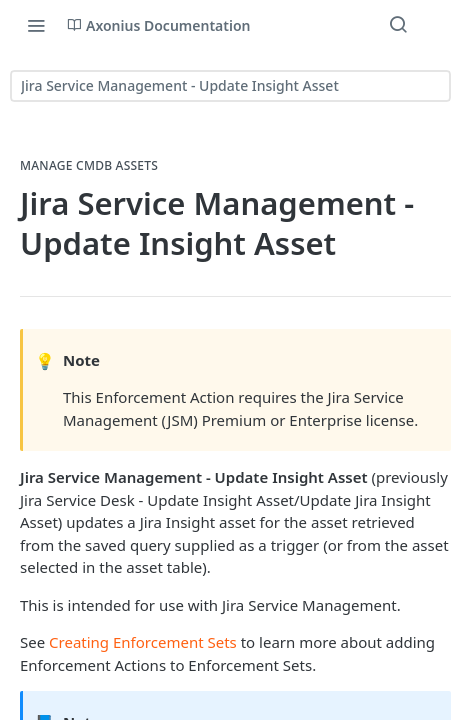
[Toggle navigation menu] (36, 25)
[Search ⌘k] (398, 25)
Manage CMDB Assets (89, 166)
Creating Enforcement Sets (143, 642)
